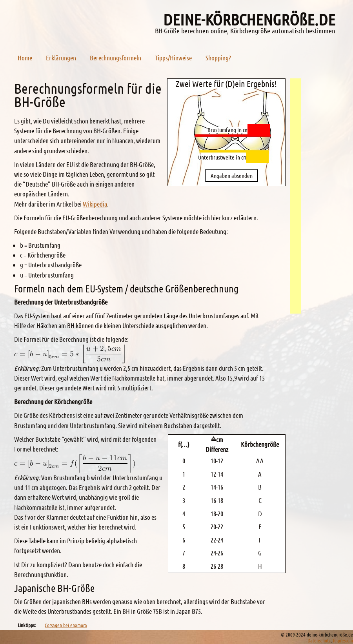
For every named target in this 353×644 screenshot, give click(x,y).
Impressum (343, 640)
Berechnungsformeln (116, 58)
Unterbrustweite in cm (223, 157)
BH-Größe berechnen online (191, 31)
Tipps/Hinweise (173, 58)
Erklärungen (61, 58)
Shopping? (218, 58)
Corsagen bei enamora (66, 625)
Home (25, 58)
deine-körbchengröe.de (249, 19)
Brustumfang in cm (228, 130)
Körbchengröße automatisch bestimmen (283, 31)
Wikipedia (95, 204)
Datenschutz (319, 640)
